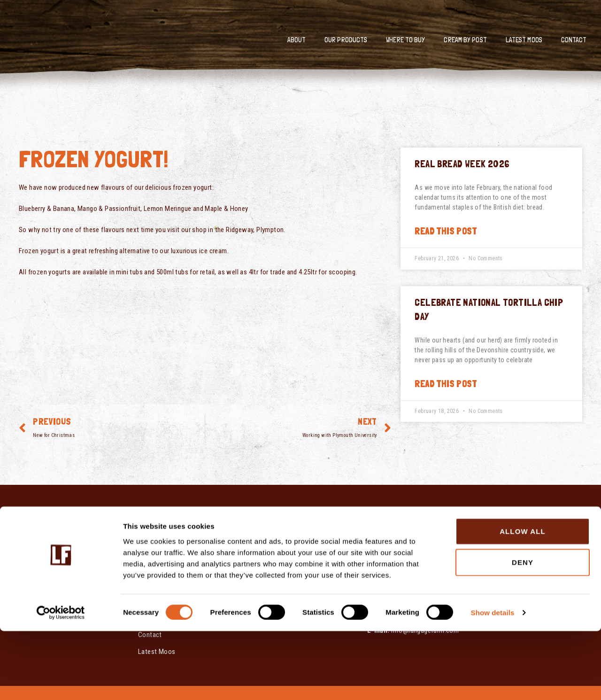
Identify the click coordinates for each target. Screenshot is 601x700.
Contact (574, 40)
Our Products (346, 40)
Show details (493, 681)
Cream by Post (465, 40)
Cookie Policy (273, 560)
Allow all (523, 600)
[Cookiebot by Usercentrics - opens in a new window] (61, 682)
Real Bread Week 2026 (462, 164)
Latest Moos (524, 40)
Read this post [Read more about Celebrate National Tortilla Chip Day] (446, 384)
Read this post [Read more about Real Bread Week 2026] (446, 231)
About (297, 40)
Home (147, 533)
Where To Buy (405, 40)
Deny (523, 631)
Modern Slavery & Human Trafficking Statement (295, 538)
